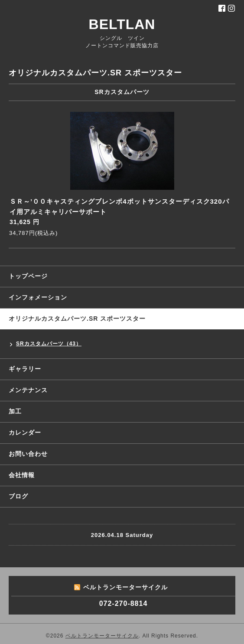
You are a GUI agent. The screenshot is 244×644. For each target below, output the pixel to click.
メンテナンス (28, 390)
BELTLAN (122, 24)
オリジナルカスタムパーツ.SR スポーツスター (77, 319)
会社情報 (22, 475)
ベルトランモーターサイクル (102, 636)
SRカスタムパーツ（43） (49, 344)
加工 (15, 411)
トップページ (28, 276)
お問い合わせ (28, 454)
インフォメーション (38, 297)
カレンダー (25, 433)
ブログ (18, 496)
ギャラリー (25, 369)
